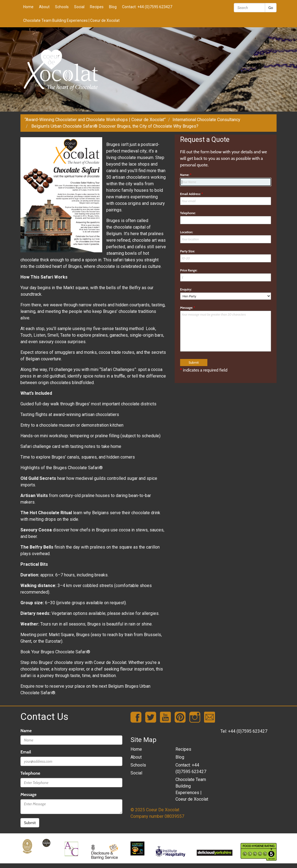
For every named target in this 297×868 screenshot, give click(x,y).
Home (28, 7)
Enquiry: (186, 289)
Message (28, 794)
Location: (187, 232)
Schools (62, 7)
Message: (188, 308)
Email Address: (192, 194)
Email (26, 752)
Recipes (97, 7)
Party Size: (187, 251)
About (44, 7)
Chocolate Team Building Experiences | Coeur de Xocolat (71, 20)
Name (26, 731)
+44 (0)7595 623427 (248, 731)
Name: (186, 175)
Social (79, 7)
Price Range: (189, 270)
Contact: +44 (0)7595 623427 (147, 7)
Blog (113, 7)
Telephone (30, 773)
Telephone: (188, 213)
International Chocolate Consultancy (206, 120)
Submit (30, 823)
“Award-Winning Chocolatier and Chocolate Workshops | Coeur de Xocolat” (95, 120)
